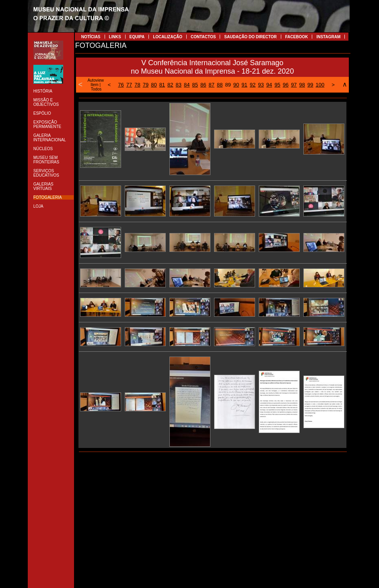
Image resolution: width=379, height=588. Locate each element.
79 (146, 85)
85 (195, 85)
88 (220, 85)
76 (121, 85)
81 (162, 85)
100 (320, 85)
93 (261, 85)
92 (253, 85)
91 (244, 85)
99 (310, 85)
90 (236, 85)
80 (154, 85)
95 (277, 85)
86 (203, 85)
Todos (96, 89)
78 (137, 85)
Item (94, 85)
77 (129, 85)
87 (211, 85)
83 (179, 85)
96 (286, 85)
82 (170, 85)
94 (269, 85)
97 (294, 85)
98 (302, 85)
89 (228, 85)
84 (187, 85)
